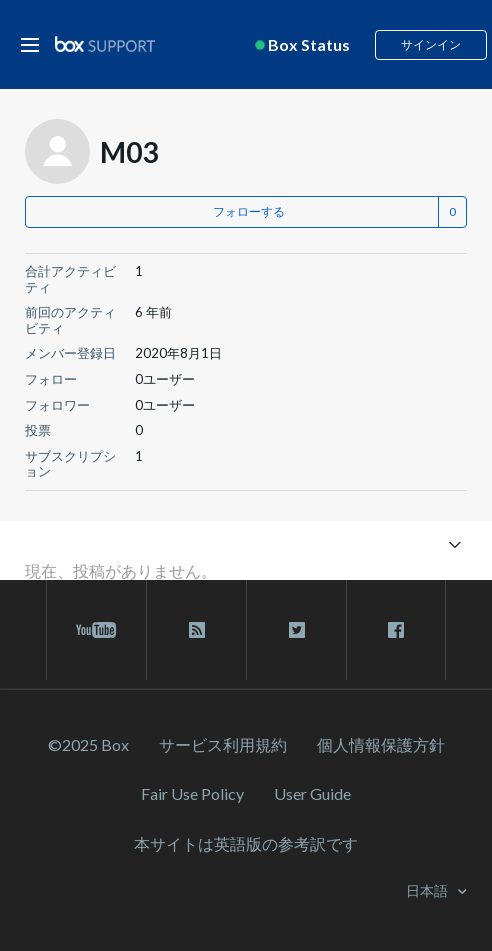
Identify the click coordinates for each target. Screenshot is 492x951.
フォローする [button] (249, 211)
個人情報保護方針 (381, 744)
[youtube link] (96, 630)
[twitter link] (296, 630)
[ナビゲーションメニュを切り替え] (454, 543)
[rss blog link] (196, 630)
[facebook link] (396, 630)
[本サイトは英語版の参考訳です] (246, 843)
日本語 (428, 890)
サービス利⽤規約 (223, 744)
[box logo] (105, 43)
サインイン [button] (431, 44)
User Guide (312, 793)
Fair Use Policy (192, 793)
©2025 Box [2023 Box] (88, 744)
